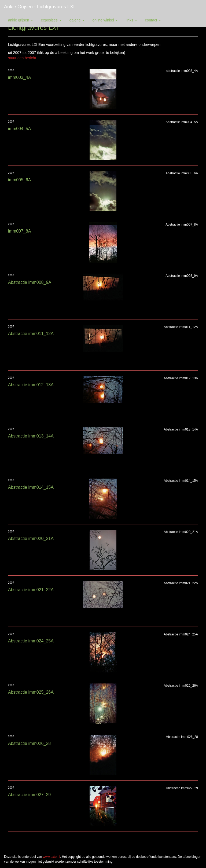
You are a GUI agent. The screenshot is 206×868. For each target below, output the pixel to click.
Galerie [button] (77, 20)
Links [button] (131, 20)
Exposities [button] (51, 20)
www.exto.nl (51, 857)
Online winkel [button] (105, 20)
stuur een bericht (22, 58)
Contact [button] (153, 20)
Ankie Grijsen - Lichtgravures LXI (39, 7)
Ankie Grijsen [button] (21, 20)
